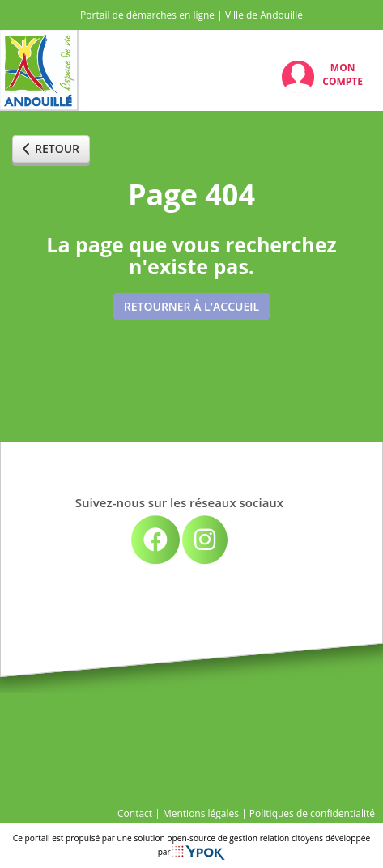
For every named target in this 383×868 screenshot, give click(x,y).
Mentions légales (201, 813)
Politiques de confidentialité (312, 813)
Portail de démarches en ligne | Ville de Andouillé (191, 15)
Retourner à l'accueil (191, 306)
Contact (135, 813)
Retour (51, 148)
